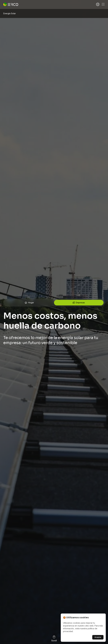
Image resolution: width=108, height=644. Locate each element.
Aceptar (98, 637)
